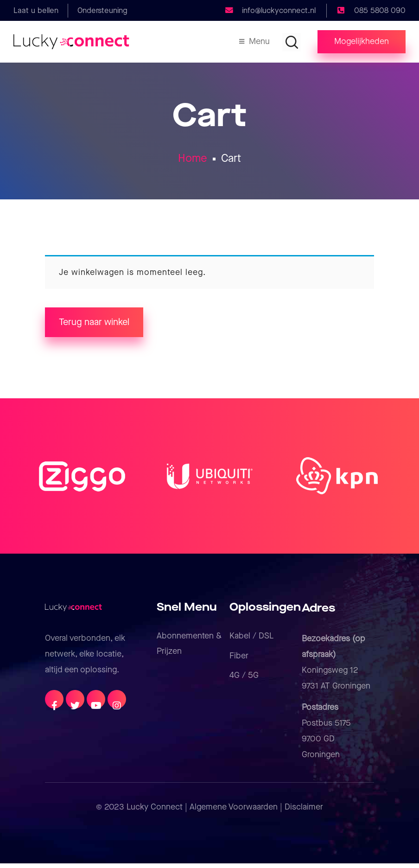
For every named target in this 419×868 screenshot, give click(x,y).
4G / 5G (244, 680)
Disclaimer (304, 812)
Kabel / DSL (251, 641)
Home (193, 160)
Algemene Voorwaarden (234, 812)
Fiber (239, 661)
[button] (362, 42)
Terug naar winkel (94, 327)
